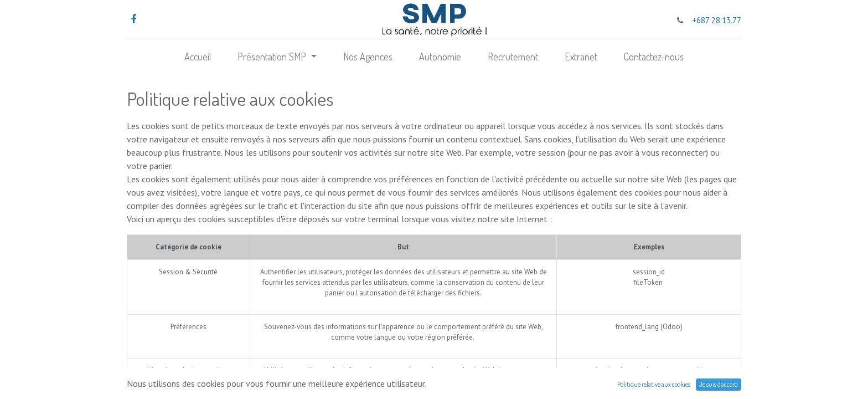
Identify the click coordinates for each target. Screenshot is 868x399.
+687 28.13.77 (717, 20)
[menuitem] (198, 57)
